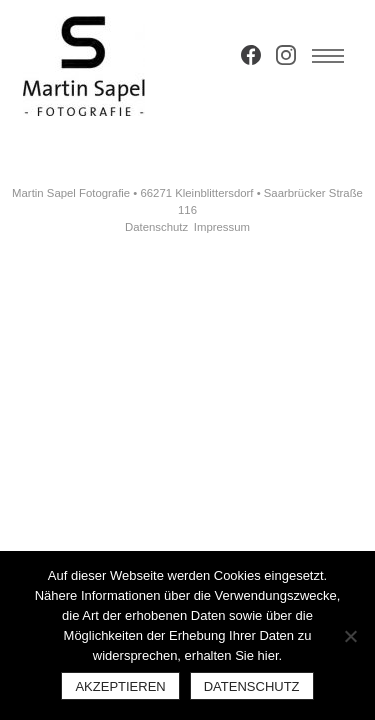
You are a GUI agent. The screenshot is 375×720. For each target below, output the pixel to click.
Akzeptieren (120, 686)
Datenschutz (156, 227)
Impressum (222, 227)
